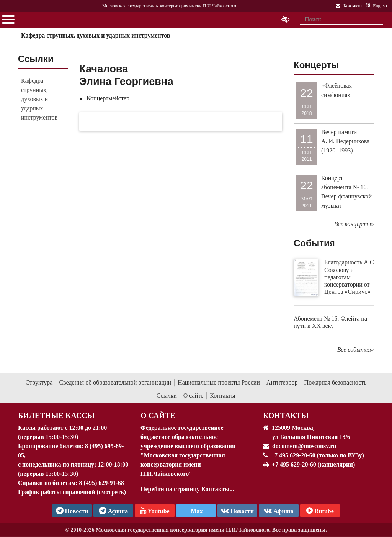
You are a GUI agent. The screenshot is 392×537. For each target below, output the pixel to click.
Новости (237, 511)
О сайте (194, 395)
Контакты (222, 395)
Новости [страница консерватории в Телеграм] (72, 511)
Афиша (279, 511)
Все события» (356, 350)
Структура (39, 382)
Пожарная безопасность (336, 382)
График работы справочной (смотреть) (72, 492)
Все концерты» (354, 224)
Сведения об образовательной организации (115, 382)
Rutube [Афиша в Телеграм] (320, 511)
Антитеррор (282, 382)
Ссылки (167, 395)
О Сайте (158, 416)
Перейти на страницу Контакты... (187, 489)
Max (196, 511)
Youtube (154, 511)
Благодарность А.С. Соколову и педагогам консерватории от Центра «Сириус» (350, 277)
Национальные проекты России (219, 382)
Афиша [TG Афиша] (114, 511)
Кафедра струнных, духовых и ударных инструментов (96, 35)
